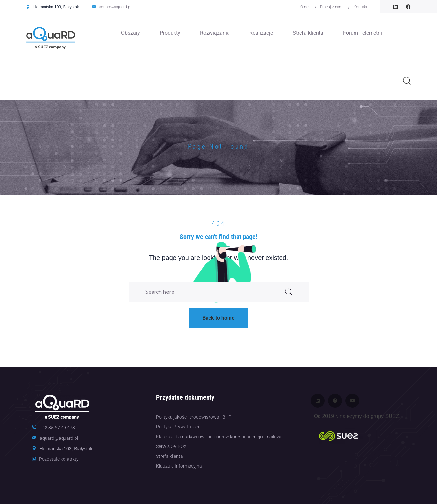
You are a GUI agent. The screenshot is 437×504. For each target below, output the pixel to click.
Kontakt (360, 7)
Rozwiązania (215, 33)
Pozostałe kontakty (59, 459)
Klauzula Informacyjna (179, 466)
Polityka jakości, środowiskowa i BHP (194, 417)
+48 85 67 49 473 (57, 428)
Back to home (218, 318)
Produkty (170, 33)
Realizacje (261, 33)
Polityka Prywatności (178, 427)
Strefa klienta (308, 33)
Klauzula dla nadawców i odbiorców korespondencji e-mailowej (220, 437)
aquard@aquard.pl (115, 7)
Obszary (131, 33)
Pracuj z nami (332, 7)
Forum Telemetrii (363, 33)
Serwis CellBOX (171, 446)
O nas (305, 7)
